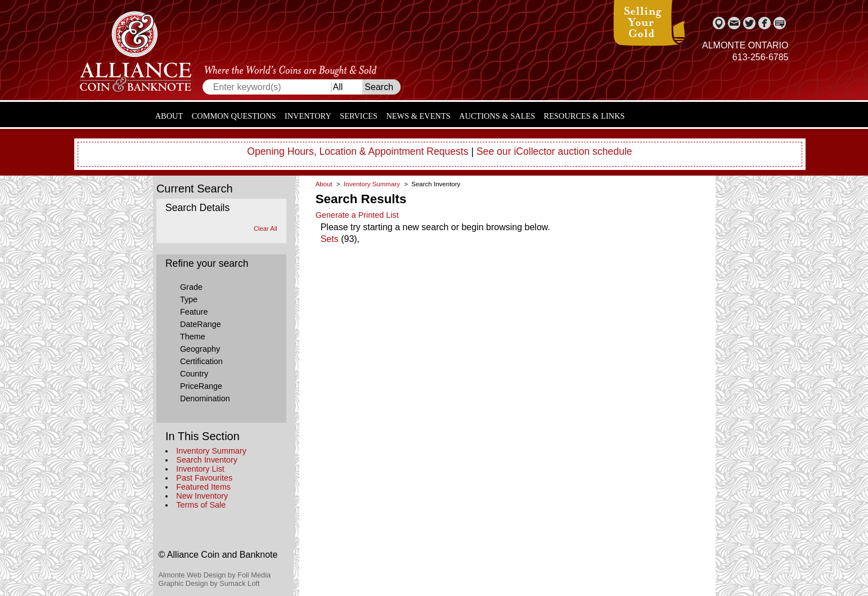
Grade (191, 287)
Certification (201, 361)
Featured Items (203, 487)
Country (194, 374)
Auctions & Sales (497, 116)
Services (359, 116)
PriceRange (201, 386)
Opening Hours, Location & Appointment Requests (357, 151)
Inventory (308, 116)
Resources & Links (584, 116)
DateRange (201, 324)
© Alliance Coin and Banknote (218, 555)
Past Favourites (204, 478)
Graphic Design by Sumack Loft (209, 583)
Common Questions (234, 116)
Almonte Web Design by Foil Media (215, 575)
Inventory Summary (211, 451)
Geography (200, 349)
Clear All (266, 228)
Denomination (205, 398)
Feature (194, 312)
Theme (193, 337)
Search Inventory (207, 460)
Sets (330, 239)
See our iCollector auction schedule (554, 151)
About (169, 116)
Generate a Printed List (357, 215)
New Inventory (202, 496)
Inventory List (200, 469)
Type (189, 299)
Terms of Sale (201, 505)
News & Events (418, 116)
